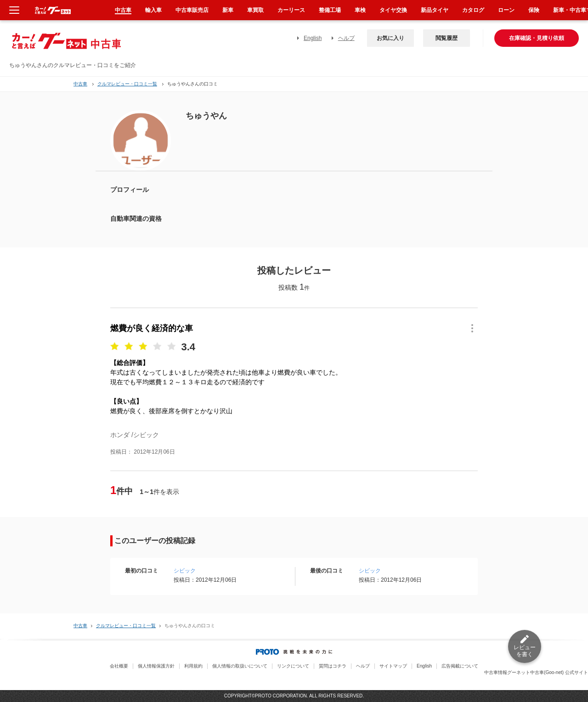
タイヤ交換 (393, 10)
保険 (534, 10)
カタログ (473, 10)
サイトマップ (393, 666)
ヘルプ (346, 38)
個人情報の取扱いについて (240, 666)
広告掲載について (460, 666)
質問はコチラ (333, 666)
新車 (228, 10)
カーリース (291, 10)
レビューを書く (525, 651)
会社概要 (119, 666)
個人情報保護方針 (156, 666)
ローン (506, 10)
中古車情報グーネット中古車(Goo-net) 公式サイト (536, 672)
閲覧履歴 (447, 38)
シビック (185, 571)
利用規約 (193, 666)
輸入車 (153, 10)
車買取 (255, 10)
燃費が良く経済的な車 (152, 328)
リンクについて (293, 666)
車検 (360, 10)
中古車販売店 (192, 10)
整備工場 (330, 10)
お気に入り (390, 38)
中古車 (80, 84)
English (313, 38)
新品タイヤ (435, 10)
